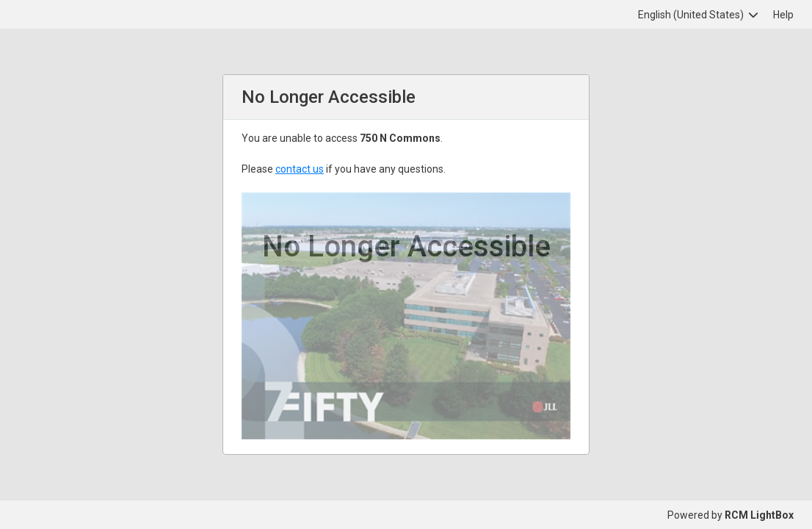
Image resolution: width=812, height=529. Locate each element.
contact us (300, 169)
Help (783, 15)
